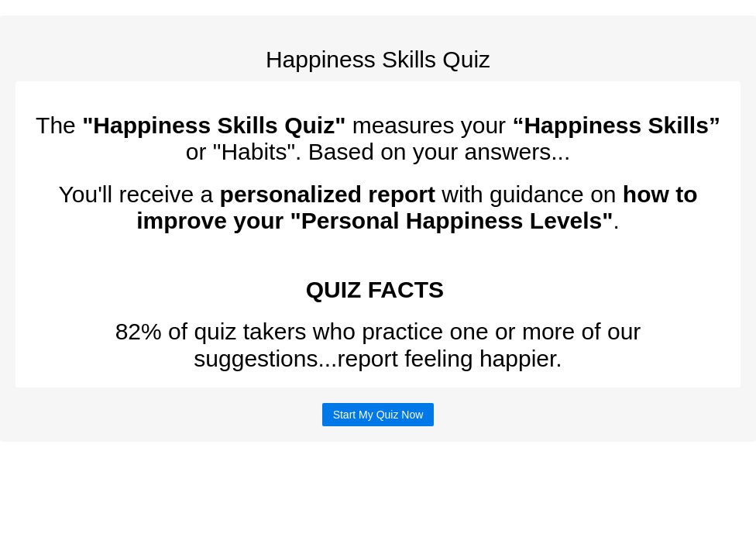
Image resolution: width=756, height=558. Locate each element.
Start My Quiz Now (378, 415)
